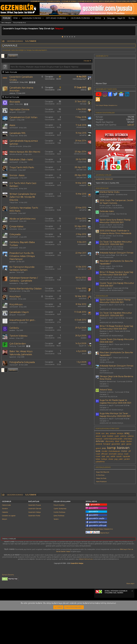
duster (129, 441)
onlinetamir (14, 323)
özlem (12, 104)
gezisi (129, 444)
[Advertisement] (115, 505)
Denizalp (83, 104)
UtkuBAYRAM (81, 127)
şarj (108, 456)
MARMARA (104, 386)
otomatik (113, 454)
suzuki (119, 456)
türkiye (104, 459)
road (126, 454)
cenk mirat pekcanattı (113, 439)
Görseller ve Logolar (9, 549)
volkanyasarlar (81, 237)
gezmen (12, 262)
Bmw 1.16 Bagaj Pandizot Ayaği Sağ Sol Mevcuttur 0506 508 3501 (116, 273)
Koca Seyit (15, 296)
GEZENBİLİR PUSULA (38, 1)
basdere (12, 330)
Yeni (15, 18)
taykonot (13, 357)
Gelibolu (14, 328)
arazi (104, 436)
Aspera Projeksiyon (101, 481)
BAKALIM (109, 179)
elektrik (99, 444)
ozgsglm (13, 120)
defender (100, 441)
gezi (123, 444)
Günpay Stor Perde (101, 478)
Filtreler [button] (87, 61)
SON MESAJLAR (102, 188)
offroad (104, 454)
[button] (19, 18)
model (104, 451)
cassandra (83, 291)
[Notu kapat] (132, 625)
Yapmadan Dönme (19, 109)
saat (103, 456)
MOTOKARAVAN (106, 257)
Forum (6, 18)
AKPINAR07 (14, 128)
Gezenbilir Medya (35, 546)
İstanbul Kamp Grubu (110, 192)
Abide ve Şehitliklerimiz (23, 219)
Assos (12, 125)
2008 (98, 433)
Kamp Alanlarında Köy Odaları (26, 289)
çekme (123, 436)
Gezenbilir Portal (34, 549)
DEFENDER (104, 216)
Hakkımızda (6, 538)
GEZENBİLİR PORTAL (53, 1)
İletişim (5, 552)
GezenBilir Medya (77, 597)
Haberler (5, 546)
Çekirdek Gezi (81, 170)
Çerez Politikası (59, 549)
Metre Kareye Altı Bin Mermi (25, 152)
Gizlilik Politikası (59, 546)
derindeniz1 (82, 269)
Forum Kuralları (59, 538)
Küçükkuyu (16, 304)
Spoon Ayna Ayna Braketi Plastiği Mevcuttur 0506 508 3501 (115, 221)
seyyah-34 (83, 346)
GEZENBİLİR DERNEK (69, 1)
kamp (112, 448)
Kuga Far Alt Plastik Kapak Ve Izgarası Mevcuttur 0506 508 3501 (115, 402)
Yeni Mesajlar (6, 23)
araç (127, 433)
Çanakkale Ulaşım (19, 312)
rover (98, 456)
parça (120, 454)
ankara (113, 433)
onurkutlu (83, 112)
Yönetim (5, 542)
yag (116, 459)
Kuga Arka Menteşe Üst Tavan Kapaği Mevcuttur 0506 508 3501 (115, 415)
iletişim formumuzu (86, 592)
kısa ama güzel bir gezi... (23, 320)
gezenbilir (116, 444)
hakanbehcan (81, 280)
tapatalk (126, 456)
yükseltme (100, 462)
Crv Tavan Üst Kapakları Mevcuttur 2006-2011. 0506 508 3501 (116, 243)
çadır (117, 436)
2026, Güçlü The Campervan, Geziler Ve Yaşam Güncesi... (116, 202)
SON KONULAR (102, 296)
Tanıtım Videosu (18, 336)
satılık (113, 456)
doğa (123, 441)
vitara (111, 459)
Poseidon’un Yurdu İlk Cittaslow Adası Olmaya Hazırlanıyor (22, 256)
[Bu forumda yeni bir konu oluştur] (51, 67)
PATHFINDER (105, 238)
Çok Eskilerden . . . (19, 344)
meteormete (82, 162)
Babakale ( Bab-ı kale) (21, 160)
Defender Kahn (107, 211)
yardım (127, 459)
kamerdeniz (14, 283)
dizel (117, 441)
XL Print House (100, 475)
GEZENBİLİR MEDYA (85, 1)
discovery (110, 441)
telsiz (98, 459)
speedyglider (14, 178)
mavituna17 (14, 365)
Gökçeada (15, 234)
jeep (104, 448)
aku (107, 433)
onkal (84, 196)
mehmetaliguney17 (79, 79)
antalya (120, 433)
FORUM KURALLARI (123, 1)
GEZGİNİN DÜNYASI (80, 18)
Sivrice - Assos (17, 175)
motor (124, 451)
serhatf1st (83, 135)
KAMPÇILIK (104, 197)
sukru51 (131, 125)
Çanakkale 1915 (17, 133)
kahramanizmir (15, 291)
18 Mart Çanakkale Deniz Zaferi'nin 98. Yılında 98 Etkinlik (23, 197)
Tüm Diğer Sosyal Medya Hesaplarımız (99, 562)
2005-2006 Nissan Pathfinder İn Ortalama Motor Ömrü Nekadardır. (116, 232)
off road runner (81, 229)
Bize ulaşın (131, 617)
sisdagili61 (83, 185)
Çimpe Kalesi (16, 226)
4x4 (103, 433)
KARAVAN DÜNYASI (32, 18)
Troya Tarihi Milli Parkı (22, 167)
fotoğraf (107, 444)
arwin (84, 354)
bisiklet (110, 436)
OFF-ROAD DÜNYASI (56, 18)
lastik (98, 451)
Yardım (56, 552)
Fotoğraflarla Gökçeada (22, 362)
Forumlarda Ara (19, 23)
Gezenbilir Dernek (35, 542)
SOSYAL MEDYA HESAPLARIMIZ (104, 1)
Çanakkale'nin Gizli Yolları (23, 117)
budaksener (100, 179)
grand (98, 448)
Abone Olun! (97, 566)
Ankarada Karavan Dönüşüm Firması (116, 253)
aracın (98, 436)
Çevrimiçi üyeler (103, 175)
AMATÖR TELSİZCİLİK (109, 397)
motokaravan (114, 451)
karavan (123, 448)
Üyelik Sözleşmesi (60, 542)
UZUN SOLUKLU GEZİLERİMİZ (112, 208)
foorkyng (13, 346)
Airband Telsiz (106, 390)
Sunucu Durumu (8, 608)
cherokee (128, 439)
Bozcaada (15, 102)
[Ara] (131, 18)
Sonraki (12, 56)
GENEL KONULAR (107, 268)
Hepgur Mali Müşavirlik (103, 472)
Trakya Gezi (14, 136)
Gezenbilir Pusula (35, 538)
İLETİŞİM (133, 1)
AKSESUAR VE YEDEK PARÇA (111, 227)
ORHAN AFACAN (16, 146)
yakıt (121, 459)
